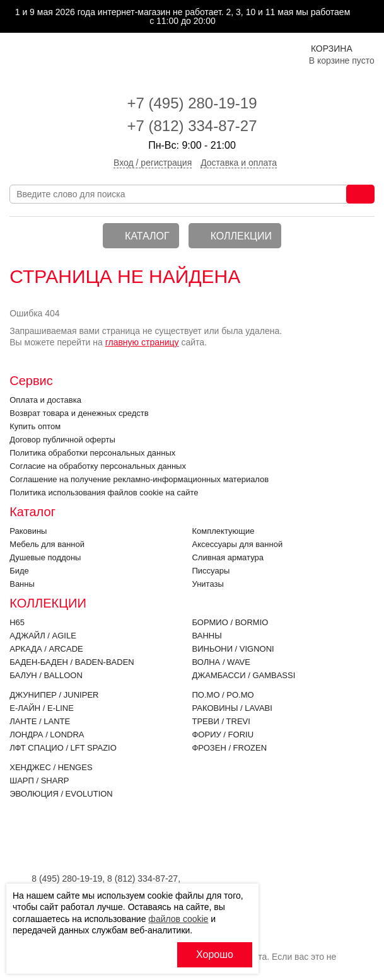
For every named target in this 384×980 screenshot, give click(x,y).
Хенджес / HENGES (51, 767)
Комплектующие (223, 531)
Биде (19, 571)
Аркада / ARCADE (46, 649)
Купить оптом (35, 426)
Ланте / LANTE (40, 721)
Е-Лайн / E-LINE (42, 708)
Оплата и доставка (45, 400)
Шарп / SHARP (39, 781)
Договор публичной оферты (62, 440)
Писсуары (211, 571)
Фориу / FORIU (223, 735)
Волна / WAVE (221, 662)
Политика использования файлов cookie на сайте (104, 493)
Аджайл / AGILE (43, 636)
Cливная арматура (227, 557)
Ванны (22, 584)
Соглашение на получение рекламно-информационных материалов (139, 479)
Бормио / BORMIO (230, 622)
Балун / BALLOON (46, 675)
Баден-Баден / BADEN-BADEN (72, 662)
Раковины (28, 531)
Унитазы (207, 584)
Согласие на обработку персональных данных (98, 466)
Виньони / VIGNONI (233, 649)
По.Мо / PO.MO (223, 695)
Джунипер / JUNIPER (54, 695)
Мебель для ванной (47, 544)
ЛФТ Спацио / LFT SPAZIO (63, 748)
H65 (17, 622)
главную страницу (142, 342)
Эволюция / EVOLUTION (61, 794)
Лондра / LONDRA (47, 735)
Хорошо (215, 954)
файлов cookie (178, 919)
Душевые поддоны (45, 557)
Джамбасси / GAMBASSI (243, 675)
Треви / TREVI (221, 721)
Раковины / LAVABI (232, 708)
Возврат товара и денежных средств (79, 413)
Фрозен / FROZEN (229, 748)
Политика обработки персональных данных (92, 453)
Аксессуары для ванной (237, 544)
